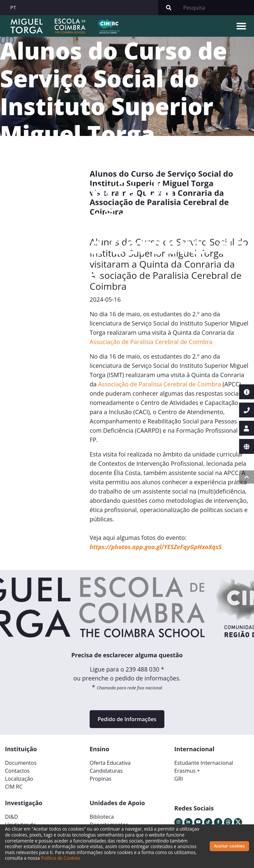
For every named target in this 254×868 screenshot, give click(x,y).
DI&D (11, 817)
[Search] (217, 8)
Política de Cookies (61, 858)
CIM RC (14, 787)
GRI (179, 779)
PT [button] (13, 7)
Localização (19, 779)
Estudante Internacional (204, 763)
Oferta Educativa (110, 763)
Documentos (21, 763)
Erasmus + (187, 771)
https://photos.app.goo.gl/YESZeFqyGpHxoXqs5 (156, 547)
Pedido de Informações (127, 719)
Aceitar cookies (230, 846)
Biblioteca (102, 817)
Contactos (17, 771)
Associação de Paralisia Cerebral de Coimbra (151, 342)
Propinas (101, 779)
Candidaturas (106, 771)
